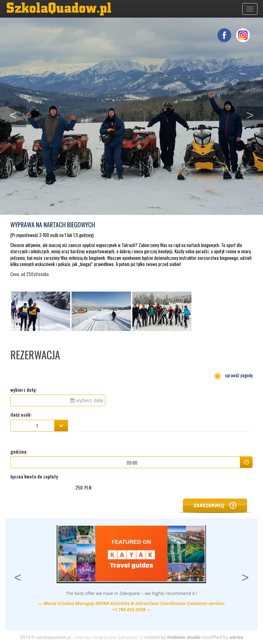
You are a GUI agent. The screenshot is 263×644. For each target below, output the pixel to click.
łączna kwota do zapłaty (34, 477)
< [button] (18, 114)
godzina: (19, 452)
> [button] (255, 114)
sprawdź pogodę (233, 375)
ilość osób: (21, 415)
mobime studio (184, 637)
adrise (236, 637)
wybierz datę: (24, 390)
